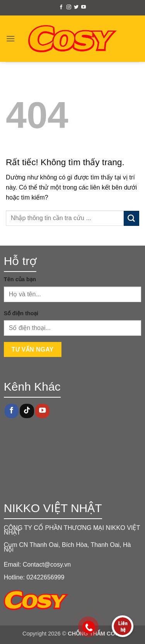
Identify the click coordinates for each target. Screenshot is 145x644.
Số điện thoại (21, 313)
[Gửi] (131, 219)
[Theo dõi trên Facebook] (61, 7)
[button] (11, 38)
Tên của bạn (20, 279)
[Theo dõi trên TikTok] (27, 411)
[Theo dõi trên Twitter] (76, 7)
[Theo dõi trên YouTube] (84, 7)
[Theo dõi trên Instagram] (69, 7)
